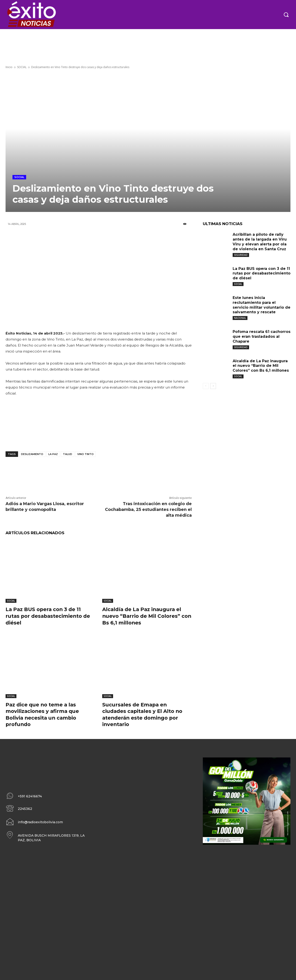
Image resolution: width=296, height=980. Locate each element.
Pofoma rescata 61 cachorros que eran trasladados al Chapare (262, 336)
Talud (68, 454)
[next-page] (213, 386)
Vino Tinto (85, 454)
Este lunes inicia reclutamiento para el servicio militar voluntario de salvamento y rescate (262, 305)
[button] (286, 15)
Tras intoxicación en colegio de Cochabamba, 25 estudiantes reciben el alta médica (148, 510)
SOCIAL (22, 67)
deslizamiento (32, 454)
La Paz (53, 454)
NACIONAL (240, 318)
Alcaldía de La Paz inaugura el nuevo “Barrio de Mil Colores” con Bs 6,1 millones (143, 616)
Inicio (9, 67)
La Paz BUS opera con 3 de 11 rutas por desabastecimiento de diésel (49, 616)
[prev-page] (206, 386)
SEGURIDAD (241, 255)
